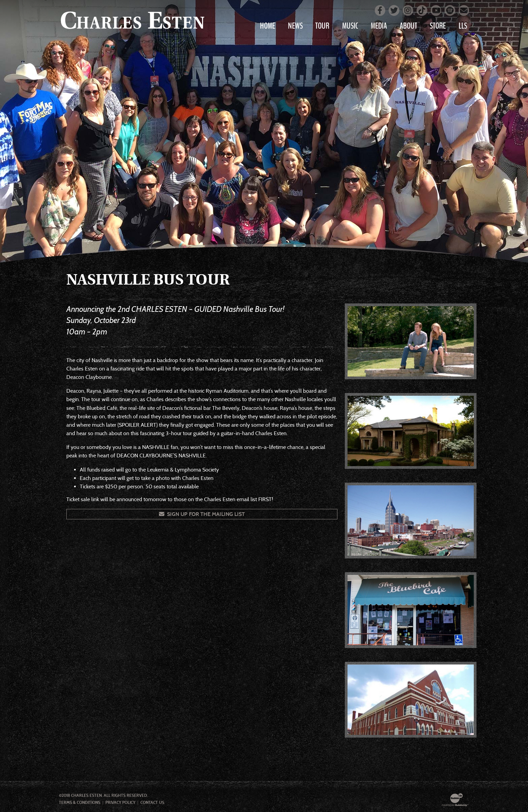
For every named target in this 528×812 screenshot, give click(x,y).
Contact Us (152, 803)
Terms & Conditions (80, 803)
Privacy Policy (120, 803)
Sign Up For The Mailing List (202, 514)
